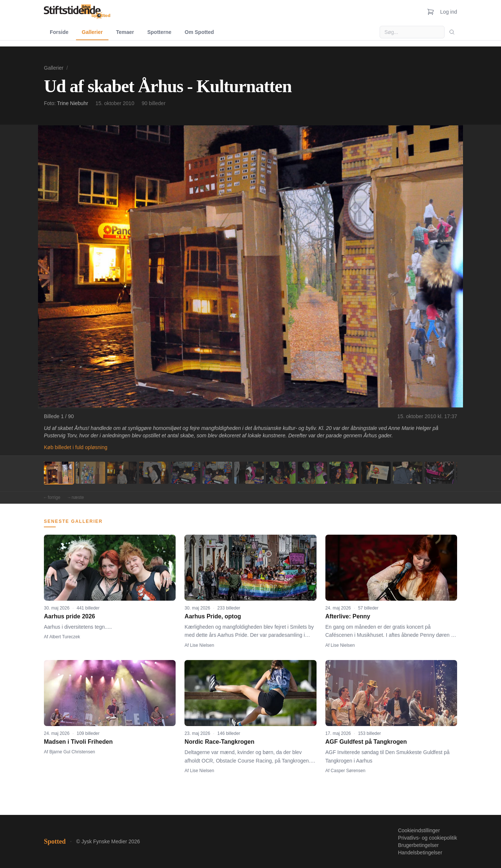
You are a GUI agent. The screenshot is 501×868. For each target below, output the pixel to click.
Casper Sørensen (348, 771)
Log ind (449, 12)
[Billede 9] (312, 473)
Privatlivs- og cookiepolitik (428, 838)
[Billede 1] (59, 473)
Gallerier (92, 32)
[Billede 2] (90, 473)
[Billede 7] (249, 473)
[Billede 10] (344, 473)
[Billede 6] (217, 473)
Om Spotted (199, 32)
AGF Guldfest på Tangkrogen (366, 742)
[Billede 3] (122, 473)
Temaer (125, 32)
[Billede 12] (408, 473)
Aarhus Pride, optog (213, 616)
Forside (59, 32)
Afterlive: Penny (348, 616)
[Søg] (452, 32)
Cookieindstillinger (419, 830)
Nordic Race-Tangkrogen (219, 742)
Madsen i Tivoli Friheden (78, 742)
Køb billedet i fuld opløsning (76, 447)
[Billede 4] (154, 473)
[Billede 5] (186, 473)
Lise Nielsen (202, 645)
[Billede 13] (439, 473)
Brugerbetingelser (419, 845)
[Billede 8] (281, 473)
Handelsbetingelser (420, 853)
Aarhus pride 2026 (70, 616)
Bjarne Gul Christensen (72, 752)
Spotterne (159, 32)
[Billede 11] (376, 473)
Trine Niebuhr (73, 103)
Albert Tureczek (65, 637)
